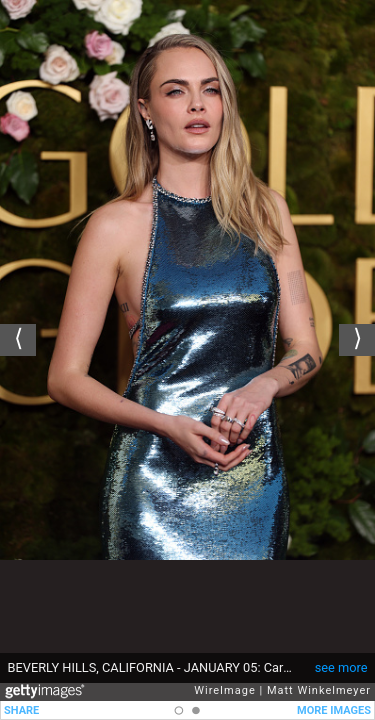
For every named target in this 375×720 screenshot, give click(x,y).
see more (341, 667)
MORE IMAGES (334, 710)
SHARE (21, 710)
